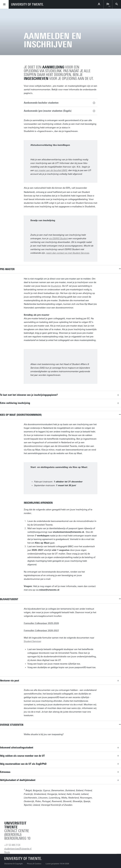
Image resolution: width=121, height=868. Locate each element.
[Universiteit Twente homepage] (23, 858)
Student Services (32, 641)
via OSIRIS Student (58, 239)
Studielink (56, 286)
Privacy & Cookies (34, 864)
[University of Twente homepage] (27, 4)
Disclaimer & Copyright (14, 864)
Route (7, 852)
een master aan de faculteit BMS (51, 170)
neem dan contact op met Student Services (68, 253)
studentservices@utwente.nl (18, 849)
